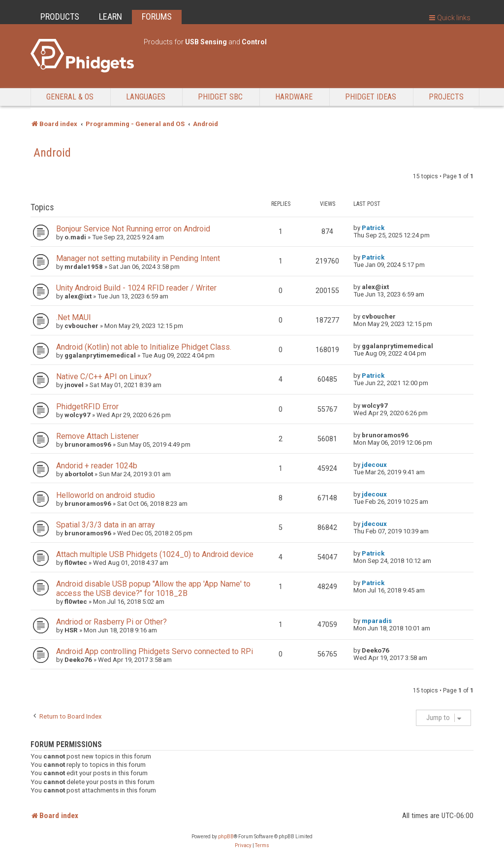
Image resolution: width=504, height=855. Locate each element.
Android (52, 153)
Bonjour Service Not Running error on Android (133, 229)
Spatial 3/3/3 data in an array (105, 525)
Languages (146, 97)
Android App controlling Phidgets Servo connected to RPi (155, 651)
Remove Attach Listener (97, 436)
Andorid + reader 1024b (97, 466)
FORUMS (157, 16)
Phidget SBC (220, 97)
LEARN (110, 16)
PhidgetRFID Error (87, 407)
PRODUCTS (60, 16)
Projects (446, 97)
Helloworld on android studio (106, 495)
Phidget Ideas (371, 97)
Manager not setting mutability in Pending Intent (138, 258)
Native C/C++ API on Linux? (104, 377)
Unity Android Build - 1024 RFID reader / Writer (136, 288)
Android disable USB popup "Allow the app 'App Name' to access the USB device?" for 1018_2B (153, 589)
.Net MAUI (74, 317)
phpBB (226, 837)
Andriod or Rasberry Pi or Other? (111, 622)
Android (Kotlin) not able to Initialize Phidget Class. (144, 347)
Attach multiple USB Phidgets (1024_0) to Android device (155, 554)
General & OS (70, 97)
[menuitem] (243, 846)
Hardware (294, 97)
